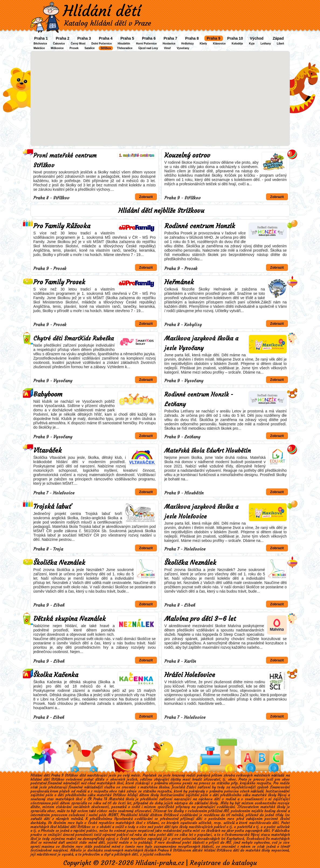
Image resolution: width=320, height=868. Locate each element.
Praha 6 (149, 38)
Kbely (203, 44)
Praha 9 (214, 38)
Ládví (191, 787)
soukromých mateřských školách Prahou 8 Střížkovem (147, 850)
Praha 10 (235, 38)
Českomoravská (237, 835)
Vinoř (167, 48)
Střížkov (106, 48)
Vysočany (183, 48)
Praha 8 (192, 38)
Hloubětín (124, 44)
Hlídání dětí (102, 11)
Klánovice (219, 44)
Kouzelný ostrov (187, 155)
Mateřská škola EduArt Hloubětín (208, 451)
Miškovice (57, 48)
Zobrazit (146, 197)
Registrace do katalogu (223, 863)
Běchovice (40, 44)
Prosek (74, 48)
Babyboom (48, 394)
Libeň (281, 44)
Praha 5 (127, 38)
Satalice (90, 48)
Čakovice (59, 44)
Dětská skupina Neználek (70, 619)
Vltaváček (48, 450)
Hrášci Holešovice (190, 675)
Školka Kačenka (56, 675)
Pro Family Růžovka (62, 226)
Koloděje (237, 44)
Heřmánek (179, 282)
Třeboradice (125, 48)
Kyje (252, 44)
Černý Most (78, 44)
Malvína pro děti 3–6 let (200, 619)
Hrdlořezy (188, 44)
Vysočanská (123, 819)
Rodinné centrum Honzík (200, 226)
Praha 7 (171, 38)
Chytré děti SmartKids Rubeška (74, 338)
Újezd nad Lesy (148, 48)
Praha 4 (106, 38)
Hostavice (169, 44)
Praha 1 (41, 38)
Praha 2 (63, 38)
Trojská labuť (53, 507)
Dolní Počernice (102, 44)
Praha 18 (100, 799)
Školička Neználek (59, 563)
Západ (278, 38)
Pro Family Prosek (59, 282)
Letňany (266, 44)
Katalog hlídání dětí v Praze (108, 23)
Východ (257, 38)
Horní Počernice (147, 44)
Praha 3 (84, 38)
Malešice (39, 48)
